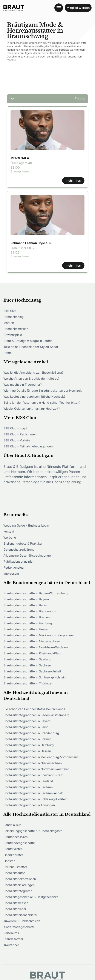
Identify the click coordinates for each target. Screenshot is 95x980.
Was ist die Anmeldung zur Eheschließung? (33, 372)
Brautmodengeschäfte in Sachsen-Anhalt (32, 671)
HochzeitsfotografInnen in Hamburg (29, 745)
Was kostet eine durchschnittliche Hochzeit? (34, 396)
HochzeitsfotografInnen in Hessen (27, 751)
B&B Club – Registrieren (20, 434)
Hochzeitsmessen (16, 329)
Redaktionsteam (15, 567)
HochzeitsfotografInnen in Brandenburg (31, 733)
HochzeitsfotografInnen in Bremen (27, 739)
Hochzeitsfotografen (18, 891)
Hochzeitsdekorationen (20, 879)
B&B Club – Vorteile (17, 440)
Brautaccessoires (15, 837)
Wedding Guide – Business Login (26, 525)
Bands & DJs (12, 825)
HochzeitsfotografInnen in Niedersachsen (33, 763)
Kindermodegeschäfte (19, 927)
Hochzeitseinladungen (19, 885)
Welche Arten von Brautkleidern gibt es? (31, 378)
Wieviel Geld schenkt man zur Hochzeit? (32, 408)
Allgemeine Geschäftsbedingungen (28, 555)
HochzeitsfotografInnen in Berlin (26, 727)
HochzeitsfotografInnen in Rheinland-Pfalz (33, 775)
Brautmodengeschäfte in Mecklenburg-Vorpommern (40, 635)
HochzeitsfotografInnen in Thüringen (29, 805)
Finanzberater (13, 855)
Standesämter (13, 939)
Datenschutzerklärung (19, 549)
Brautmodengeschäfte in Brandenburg (30, 611)
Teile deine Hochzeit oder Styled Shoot (31, 347)
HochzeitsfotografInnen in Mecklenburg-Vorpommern (41, 757)
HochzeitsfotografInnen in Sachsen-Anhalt (33, 793)
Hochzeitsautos (14, 873)
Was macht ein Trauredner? (23, 384)
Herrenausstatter (15, 867)
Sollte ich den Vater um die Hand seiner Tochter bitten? (42, 402)
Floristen (9, 861)
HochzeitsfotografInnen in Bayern (27, 721)
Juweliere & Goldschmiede (22, 921)
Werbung (10, 537)
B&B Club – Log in (16, 428)
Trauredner (11, 945)
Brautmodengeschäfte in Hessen (26, 629)
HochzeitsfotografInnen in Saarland (28, 781)
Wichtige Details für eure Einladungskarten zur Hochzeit (43, 390)
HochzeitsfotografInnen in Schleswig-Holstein (35, 799)
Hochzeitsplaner (15, 909)
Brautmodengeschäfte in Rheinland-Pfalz (32, 653)
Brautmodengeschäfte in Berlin (25, 605)
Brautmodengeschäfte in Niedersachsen (32, 641)
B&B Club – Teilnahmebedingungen (28, 446)
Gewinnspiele (13, 335)
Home (8, 353)
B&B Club (10, 311)
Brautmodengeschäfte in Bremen (27, 617)
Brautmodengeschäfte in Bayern (26, 599)
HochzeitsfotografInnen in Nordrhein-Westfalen (36, 769)
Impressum (11, 573)
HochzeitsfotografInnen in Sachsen (28, 787)
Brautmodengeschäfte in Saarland (27, 659)
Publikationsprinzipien (19, 561)
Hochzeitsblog (14, 317)
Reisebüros (11, 933)
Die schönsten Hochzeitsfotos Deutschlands (34, 709)
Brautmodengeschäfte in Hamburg (28, 623)
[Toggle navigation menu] (59, 8)
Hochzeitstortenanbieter (20, 915)
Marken (9, 323)
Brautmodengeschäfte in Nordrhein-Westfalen (36, 647)
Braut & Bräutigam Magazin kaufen (28, 341)
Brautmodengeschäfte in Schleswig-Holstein (34, 677)
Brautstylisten (13, 849)
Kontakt (9, 531)
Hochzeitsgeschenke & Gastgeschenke (31, 897)
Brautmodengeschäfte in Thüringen (28, 683)
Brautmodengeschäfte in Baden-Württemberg (36, 593)
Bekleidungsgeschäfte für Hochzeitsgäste (33, 831)
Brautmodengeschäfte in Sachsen (27, 665)
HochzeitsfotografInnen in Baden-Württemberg (36, 715)
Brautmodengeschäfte (19, 843)
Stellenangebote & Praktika (23, 543)
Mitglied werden (78, 8)
